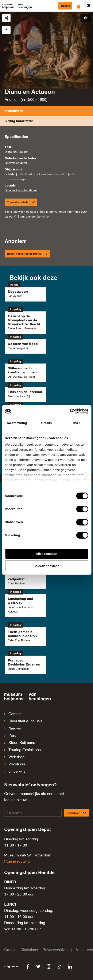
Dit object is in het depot (21, 191)
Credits (10, 950)
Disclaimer (29, 950)
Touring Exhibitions (22, 750)
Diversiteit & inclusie (23, 721)
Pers (10, 736)
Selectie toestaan (46, 566)
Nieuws (13, 728)
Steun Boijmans (20, 743)
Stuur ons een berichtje (33, 217)
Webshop (14, 757)
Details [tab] (47, 423)
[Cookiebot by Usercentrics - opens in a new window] (70, 411)
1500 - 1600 (36, 100)
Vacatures (15, 764)
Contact (13, 714)
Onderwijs (15, 772)
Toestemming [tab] (17, 423)
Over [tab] (76, 423)
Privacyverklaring (57, 950)
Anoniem (12, 100)
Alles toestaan (47, 554)
